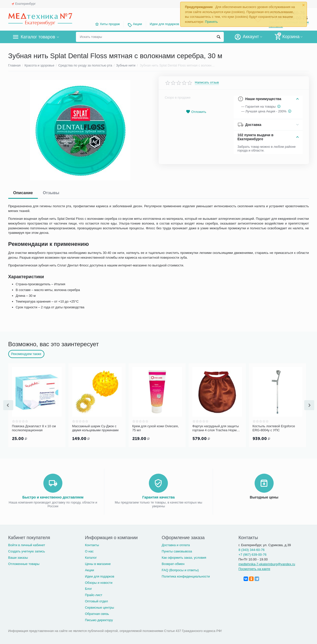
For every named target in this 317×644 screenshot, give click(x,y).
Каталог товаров (38, 37)
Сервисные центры (99, 607)
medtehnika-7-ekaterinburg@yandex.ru (267, 564)
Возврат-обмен (173, 563)
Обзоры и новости (99, 582)
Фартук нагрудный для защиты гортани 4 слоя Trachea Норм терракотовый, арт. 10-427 (216, 428)
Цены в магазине (98, 563)
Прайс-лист (94, 594)
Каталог (91, 557)
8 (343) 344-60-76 (252, 549)
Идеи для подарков (165, 24)
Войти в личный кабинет (27, 545)
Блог (88, 588)
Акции (137, 24)
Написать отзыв (207, 83)
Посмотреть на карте (254, 568)
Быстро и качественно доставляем (53, 497)
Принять (211, 22)
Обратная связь (97, 613)
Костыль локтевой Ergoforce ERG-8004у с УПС (274, 428)
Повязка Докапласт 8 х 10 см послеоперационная (34, 428)
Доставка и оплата (176, 545)
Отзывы (51, 193)
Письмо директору (99, 620)
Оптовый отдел (96, 601)
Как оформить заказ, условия (184, 557)
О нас (89, 551)
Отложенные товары (24, 563)
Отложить (196, 112)
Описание (23, 193)
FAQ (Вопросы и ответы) (180, 570)
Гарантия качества (158, 497)
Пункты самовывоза (177, 551)
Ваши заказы (18, 557)
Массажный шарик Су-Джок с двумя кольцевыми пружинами (95, 428)
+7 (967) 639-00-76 (253, 554)
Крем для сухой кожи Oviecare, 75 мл (156, 428)
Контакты (92, 545)
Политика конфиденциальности (186, 576)
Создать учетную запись (27, 551)
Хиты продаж (110, 24)
